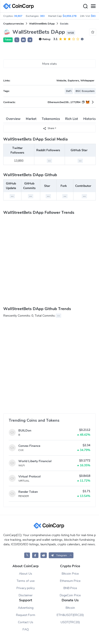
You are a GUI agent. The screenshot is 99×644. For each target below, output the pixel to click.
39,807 (18, 16)
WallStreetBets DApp (42, 24)
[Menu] (93, 6)
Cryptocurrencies (14, 24)
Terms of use (26, 581)
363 (42, 16)
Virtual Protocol (30, 476)
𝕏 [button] (17, 40)
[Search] (85, 6)
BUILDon (25, 431)
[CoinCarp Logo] (20, 6)
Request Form (26, 615)
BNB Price (70, 588)
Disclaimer (26, 595)
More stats (49, 64)
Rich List (72, 119)
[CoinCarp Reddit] (44, 555)
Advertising (26, 608)
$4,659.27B (70, 16)
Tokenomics (51, 119)
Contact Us (26, 622)
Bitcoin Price (70, 574)
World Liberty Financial (35, 461)
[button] (23, 40)
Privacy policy (26, 588)
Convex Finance (29, 446)
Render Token (28, 492)
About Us (26, 574)
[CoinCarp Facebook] (35, 555)
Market (31, 119)
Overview (13, 119)
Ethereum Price (70, 581)
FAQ (26, 629)
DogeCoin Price (70, 595)
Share (49, 128)
